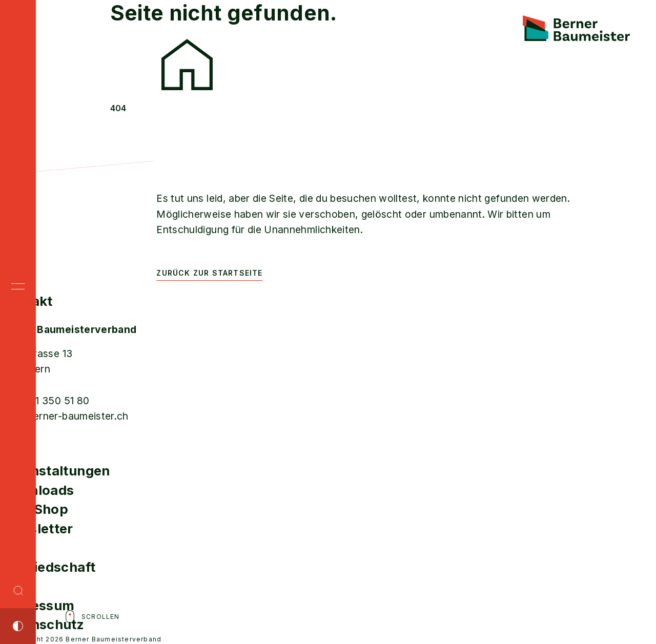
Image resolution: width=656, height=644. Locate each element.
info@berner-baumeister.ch (64, 416)
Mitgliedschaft (48, 567)
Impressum (37, 605)
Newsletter (37, 528)
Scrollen (92, 617)
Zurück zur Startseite (209, 273)
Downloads (37, 490)
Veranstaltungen (55, 471)
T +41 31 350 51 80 (45, 401)
